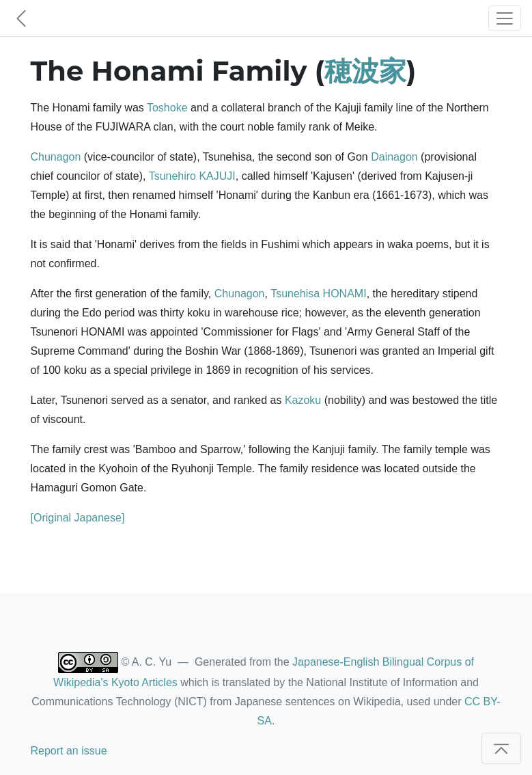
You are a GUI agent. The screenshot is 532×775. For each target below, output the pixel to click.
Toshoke (167, 108)
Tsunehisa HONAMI (319, 294)
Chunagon (56, 157)
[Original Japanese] (78, 518)
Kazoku (303, 400)
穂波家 (365, 71)
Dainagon (394, 157)
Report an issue (69, 751)
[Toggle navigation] (505, 18)
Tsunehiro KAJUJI (192, 176)
